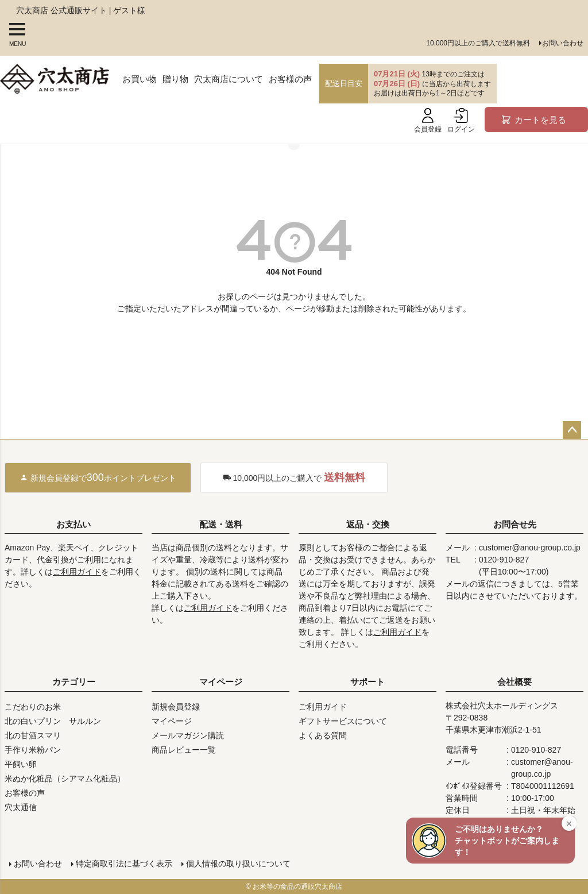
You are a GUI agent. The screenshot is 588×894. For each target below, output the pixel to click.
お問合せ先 (515, 524)
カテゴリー (74, 682)
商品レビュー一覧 (184, 750)
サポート (367, 682)
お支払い (73, 524)
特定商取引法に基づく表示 (124, 864)
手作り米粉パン (33, 750)
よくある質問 (323, 735)
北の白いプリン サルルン (53, 721)
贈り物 (175, 79)
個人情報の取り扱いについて (238, 864)
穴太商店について (229, 79)
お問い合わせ (563, 43)
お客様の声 (290, 79)
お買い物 (140, 79)
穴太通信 (21, 807)
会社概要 (514, 682)
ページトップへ (572, 430)
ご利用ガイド (77, 572)
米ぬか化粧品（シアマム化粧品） (65, 779)
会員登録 (428, 121)
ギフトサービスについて (343, 721)
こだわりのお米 (33, 707)
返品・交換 (368, 524)
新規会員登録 (176, 707)
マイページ (221, 682)
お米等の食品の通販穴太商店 (297, 887)
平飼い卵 (21, 764)
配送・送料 (221, 524)
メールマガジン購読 (188, 735)
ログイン (461, 121)
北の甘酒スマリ (33, 735)
